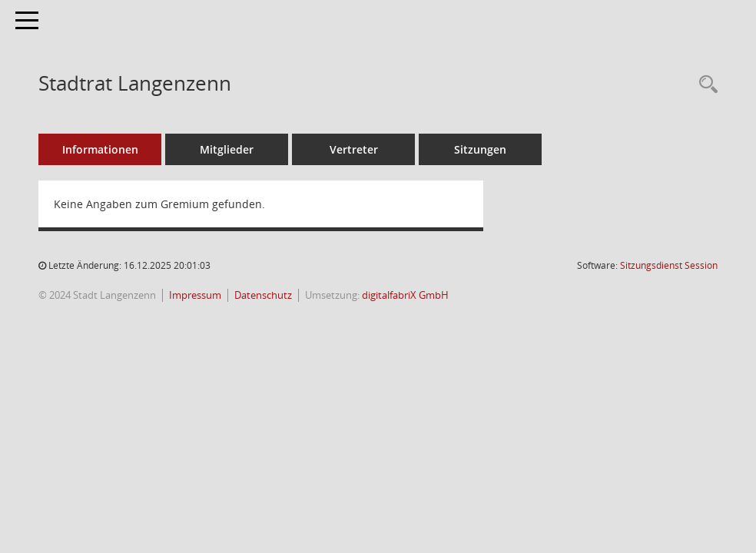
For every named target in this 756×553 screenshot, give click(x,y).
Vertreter (354, 149)
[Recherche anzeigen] (705, 85)
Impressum (195, 295)
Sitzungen (480, 149)
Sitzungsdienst (669, 265)
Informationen (100, 149)
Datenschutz (263, 295)
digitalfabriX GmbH (405, 295)
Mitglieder (227, 149)
